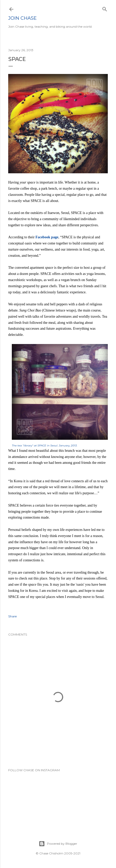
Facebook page (47, 237)
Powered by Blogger (58, 844)
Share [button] (12, 616)
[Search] (105, 8)
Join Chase (22, 18)
